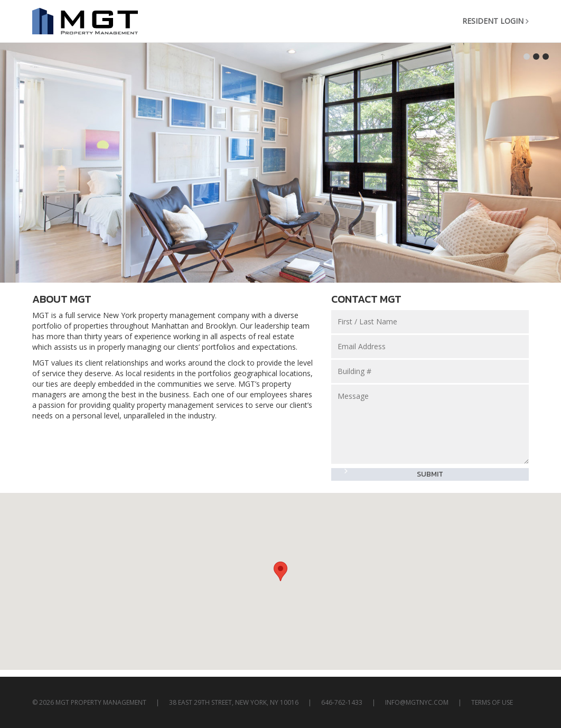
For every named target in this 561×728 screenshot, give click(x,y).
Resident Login (493, 21)
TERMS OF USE (492, 702)
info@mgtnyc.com (417, 702)
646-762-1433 (342, 702)
